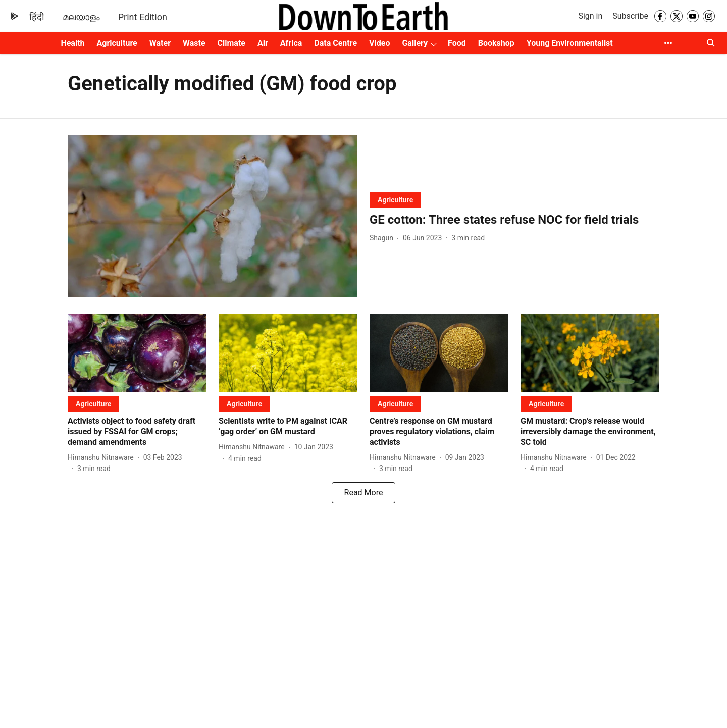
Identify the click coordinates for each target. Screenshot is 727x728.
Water (160, 43)
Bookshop (496, 43)
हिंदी (37, 17)
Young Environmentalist (570, 43)
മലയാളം (81, 17)
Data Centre (335, 43)
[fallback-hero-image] (213, 216)
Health (72, 43)
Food (457, 43)
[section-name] (395, 200)
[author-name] (383, 238)
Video (379, 43)
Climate (231, 43)
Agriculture (117, 43)
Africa (291, 43)
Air (263, 43)
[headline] (514, 220)
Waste (194, 43)
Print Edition (143, 17)
